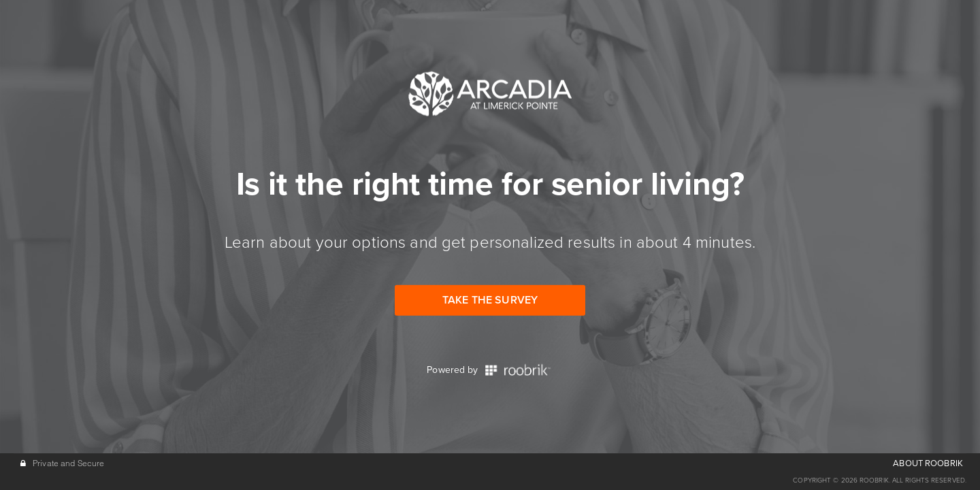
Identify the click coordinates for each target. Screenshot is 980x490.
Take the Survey (490, 300)
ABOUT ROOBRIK (928, 463)
